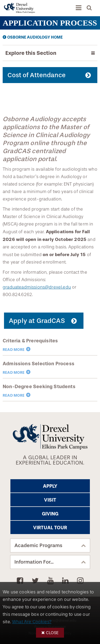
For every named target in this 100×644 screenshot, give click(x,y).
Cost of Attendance (37, 75)
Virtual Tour (50, 528)
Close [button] (52, 633)
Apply (50, 486)
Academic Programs (38, 545)
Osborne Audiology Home (35, 37)
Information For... (34, 562)
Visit (50, 500)
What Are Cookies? (32, 622)
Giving (50, 514)
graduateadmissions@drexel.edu (37, 287)
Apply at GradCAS (37, 321)
